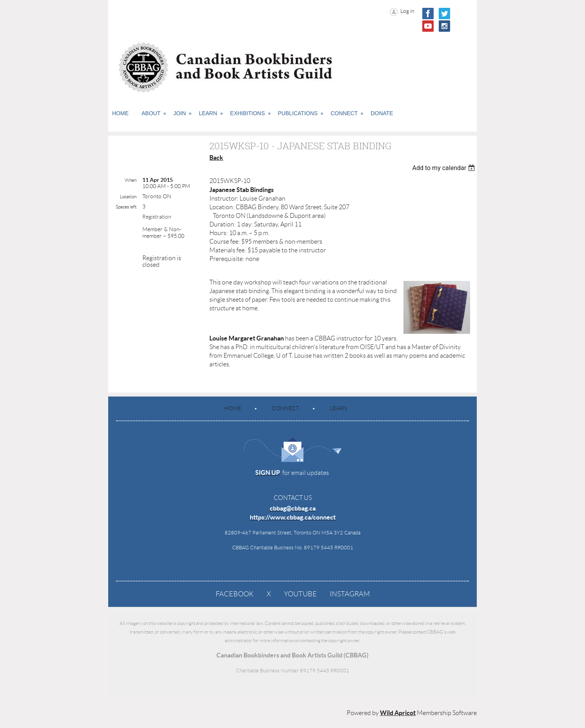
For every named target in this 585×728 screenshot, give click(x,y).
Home (233, 408)
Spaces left (126, 207)
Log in (407, 11)
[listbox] (444, 168)
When (131, 180)
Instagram (350, 594)
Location (128, 196)
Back (216, 158)
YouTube (300, 594)
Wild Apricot (398, 713)
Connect (286, 408)
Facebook (235, 594)
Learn (339, 408)
